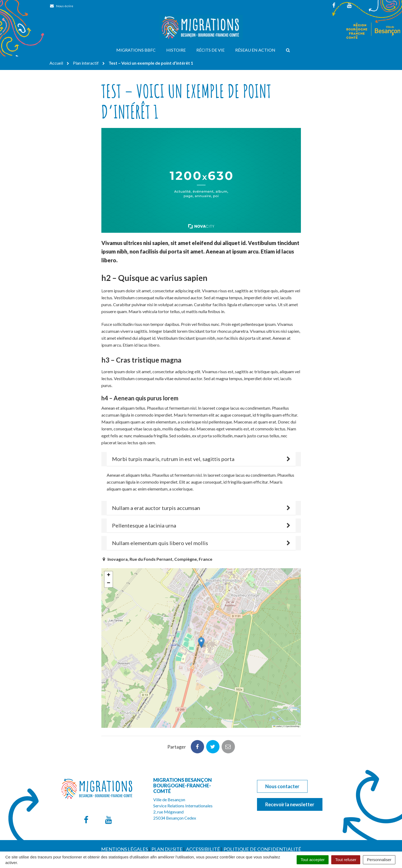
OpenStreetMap (293, 726)
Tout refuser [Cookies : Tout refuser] (346, 860)
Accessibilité (203, 824)
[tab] (201, 459)
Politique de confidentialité (262, 824)
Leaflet (277, 726)
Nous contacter (282, 761)
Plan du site (167, 824)
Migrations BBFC (136, 50)
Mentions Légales (125, 824)
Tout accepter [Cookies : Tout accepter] (313, 860)
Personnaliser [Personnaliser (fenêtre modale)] (379, 860)
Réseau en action (255, 50)
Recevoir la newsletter (290, 779)
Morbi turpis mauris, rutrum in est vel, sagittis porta (173, 459)
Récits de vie (210, 50)
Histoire (176, 50)
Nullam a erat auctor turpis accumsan (156, 508)
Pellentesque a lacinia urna (144, 525)
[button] (201, 643)
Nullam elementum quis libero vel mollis (160, 543)
